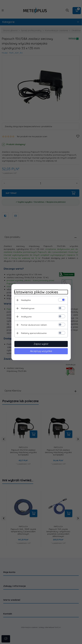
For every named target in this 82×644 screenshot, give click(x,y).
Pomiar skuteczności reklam (34, 325)
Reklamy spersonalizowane (34, 333)
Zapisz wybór (41, 344)
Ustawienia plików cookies (36, 292)
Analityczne (26, 317)
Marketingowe (28, 308)
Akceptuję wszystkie (41, 351)
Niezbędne (26, 300)
